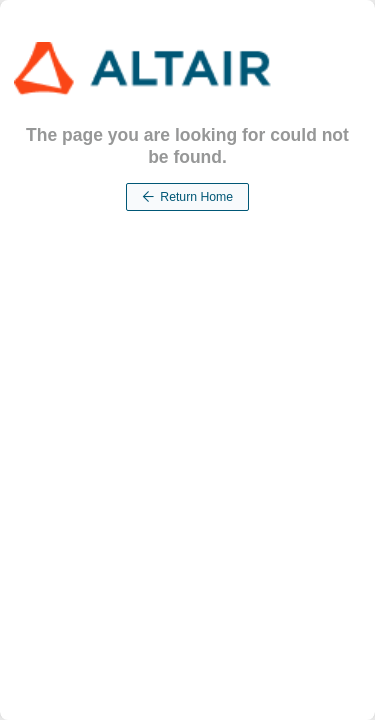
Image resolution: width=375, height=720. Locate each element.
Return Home (187, 197)
